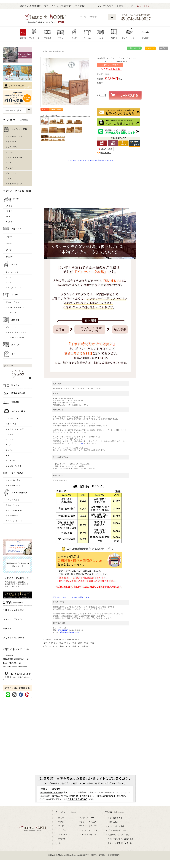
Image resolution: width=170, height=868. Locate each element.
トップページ (45, 51)
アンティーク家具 (57, 639)
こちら (81, 443)
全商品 (53, 51)
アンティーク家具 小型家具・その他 (76, 643)
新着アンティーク (63, 51)
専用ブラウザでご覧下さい (85, 837)
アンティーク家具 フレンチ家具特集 (76, 646)
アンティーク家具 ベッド (72, 639)
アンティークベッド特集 (77, 160)
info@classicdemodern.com (69, 632)
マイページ (150, 48)
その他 (92, 643)
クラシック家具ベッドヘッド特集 (100, 160)
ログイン (164, 48)
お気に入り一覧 (134, 48)
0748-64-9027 (63, 630)
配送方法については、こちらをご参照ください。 (72, 597)
